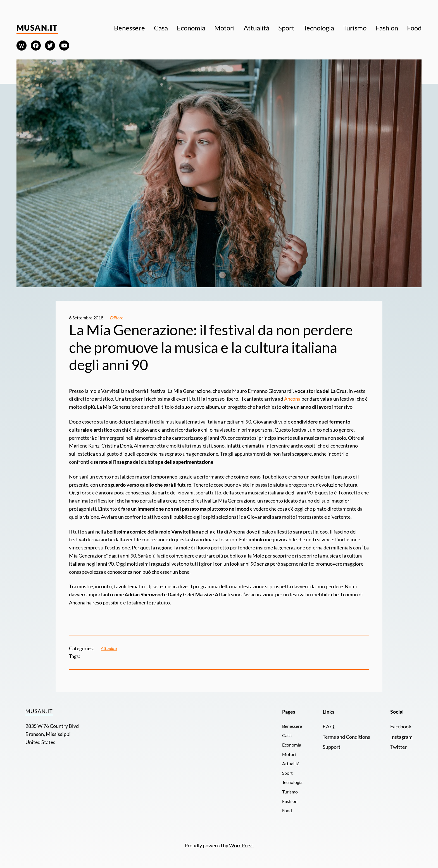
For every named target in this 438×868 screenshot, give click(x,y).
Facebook (401, 726)
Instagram (401, 737)
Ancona (292, 399)
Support (332, 747)
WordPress (241, 845)
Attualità (109, 648)
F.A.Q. (329, 726)
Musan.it (37, 28)
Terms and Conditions (346, 737)
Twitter (398, 747)
